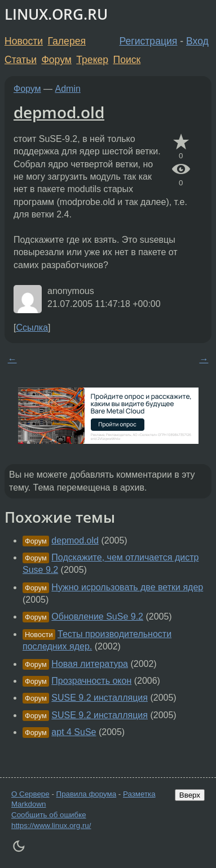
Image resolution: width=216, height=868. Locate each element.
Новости (24, 41)
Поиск (127, 60)
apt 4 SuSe (74, 732)
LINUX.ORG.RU (56, 14)
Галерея (67, 41)
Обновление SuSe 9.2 (97, 616)
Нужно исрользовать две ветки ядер (127, 587)
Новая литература (90, 664)
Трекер (92, 60)
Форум (56, 60)
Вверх (190, 795)
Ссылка (32, 328)
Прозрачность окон (91, 681)
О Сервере (30, 794)
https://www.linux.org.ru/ (51, 825)
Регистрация (149, 41)
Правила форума (87, 794)
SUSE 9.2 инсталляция (100, 698)
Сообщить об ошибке (49, 815)
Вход (197, 41)
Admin (68, 89)
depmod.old (59, 112)
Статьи (21, 60)
